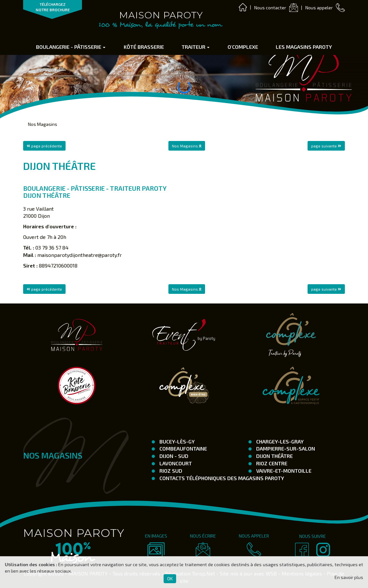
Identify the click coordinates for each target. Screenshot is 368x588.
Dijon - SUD (173, 456)
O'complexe (243, 47)
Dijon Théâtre (274, 456)
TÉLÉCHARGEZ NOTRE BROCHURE (53, 7)
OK (170, 579)
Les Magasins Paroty (304, 47)
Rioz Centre (271, 463)
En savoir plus (349, 577)
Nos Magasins (43, 124)
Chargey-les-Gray (279, 441)
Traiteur (196, 47)
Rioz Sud (170, 471)
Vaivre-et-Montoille (283, 471)
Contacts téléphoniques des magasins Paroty (221, 478)
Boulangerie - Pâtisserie (71, 47)
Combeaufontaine (183, 448)
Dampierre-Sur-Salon (285, 448)
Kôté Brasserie (144, 47)
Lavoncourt (175, 463)
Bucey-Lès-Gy (176, 441)
